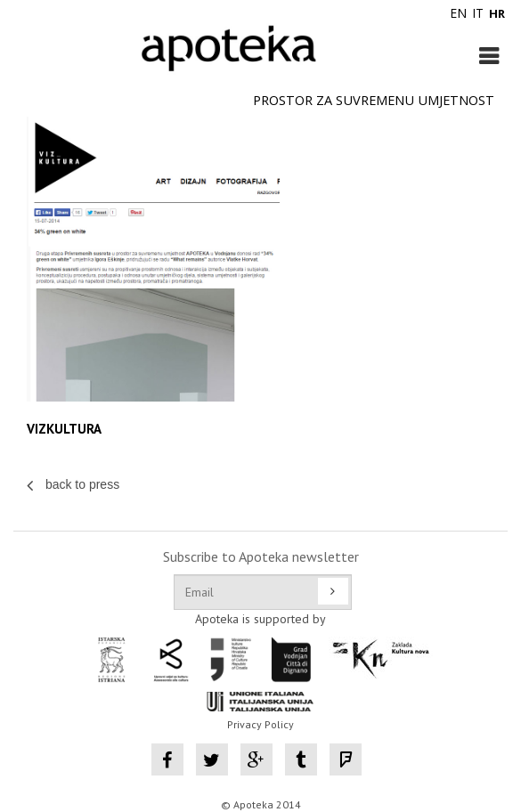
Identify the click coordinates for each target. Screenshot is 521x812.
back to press (73, 484)
